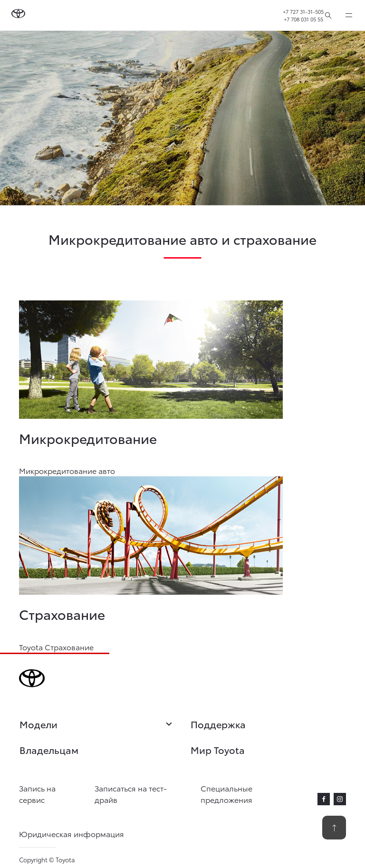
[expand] (349, 15)
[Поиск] (328, 15)
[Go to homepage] (18, 15)
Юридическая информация (72, 834)
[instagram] (340, 799)
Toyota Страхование (56, 647)
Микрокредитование (88, 438)
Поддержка (218, 724)
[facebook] (324, 799)
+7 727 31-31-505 (303, 11)
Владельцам (49, 750)
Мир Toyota (218, 750)
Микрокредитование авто (67, 470)
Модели (97, 725)
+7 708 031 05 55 (303, 19)
